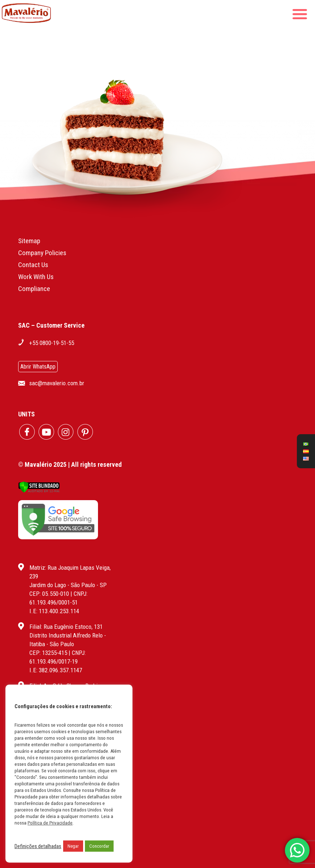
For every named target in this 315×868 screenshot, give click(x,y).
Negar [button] (73, 846)
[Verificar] (39, 491)
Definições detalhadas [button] (38, 846)
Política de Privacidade (50, 823)
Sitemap (29, 241)
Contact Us (33, 265)
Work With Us (36, 277)
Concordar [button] (99, 846)
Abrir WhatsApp (38, 367)
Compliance (34, 289)
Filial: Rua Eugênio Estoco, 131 (66, 627)
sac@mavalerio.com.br (57, 383)
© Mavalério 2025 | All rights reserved (70, 464)
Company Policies (42, 253)
